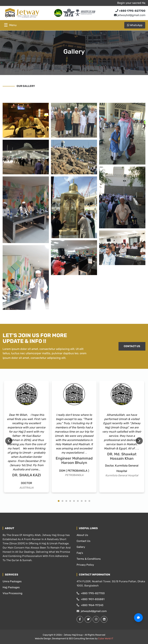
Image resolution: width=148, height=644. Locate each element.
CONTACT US (132, 346)
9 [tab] (89, 501)
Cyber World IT (106, 638)
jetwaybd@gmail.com (130, 15)
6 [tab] (78, 501)
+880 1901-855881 (90, 599)
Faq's (80, 553)
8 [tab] (86, 501)
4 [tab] (70, 501)
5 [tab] (74, 501)
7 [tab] (82, 501)
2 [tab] (62, 501)
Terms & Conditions (89, 559)
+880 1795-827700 (91, 593)
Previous (9, 441)
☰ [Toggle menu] (10, 25)
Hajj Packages (11, 587)
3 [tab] (66, 501)
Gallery (81, 547)
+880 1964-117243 (90, 605)
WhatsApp (135, 25)
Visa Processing (12, 593)
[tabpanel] (26, 436)
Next (139, 441)
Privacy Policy (85, 565)
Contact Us (84, 541)
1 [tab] (59, 501)
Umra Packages (12, 581)
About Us (82, 535)
